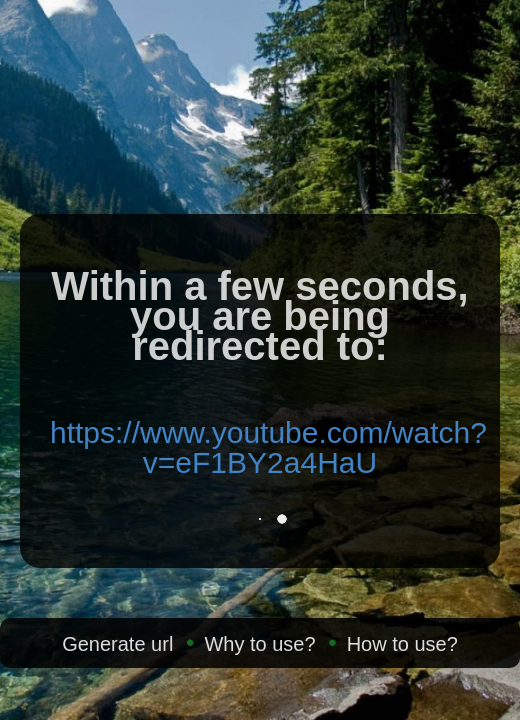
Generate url (117, 644)
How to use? (402, 644)
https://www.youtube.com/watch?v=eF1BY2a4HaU (268, 447)
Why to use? (259, 644)
